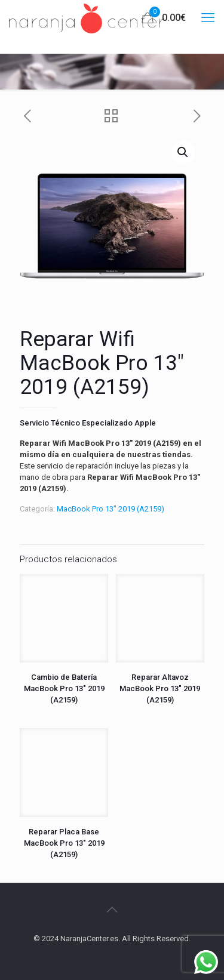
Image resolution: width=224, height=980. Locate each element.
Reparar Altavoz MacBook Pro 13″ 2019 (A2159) (160, 688)
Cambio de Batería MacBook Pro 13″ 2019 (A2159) (64, 688)
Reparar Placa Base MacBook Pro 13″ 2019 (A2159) (64, 843)
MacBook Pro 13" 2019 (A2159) (111, 509)
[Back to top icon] (112, 910)
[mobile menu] (208, 18)
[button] (183, 152)
